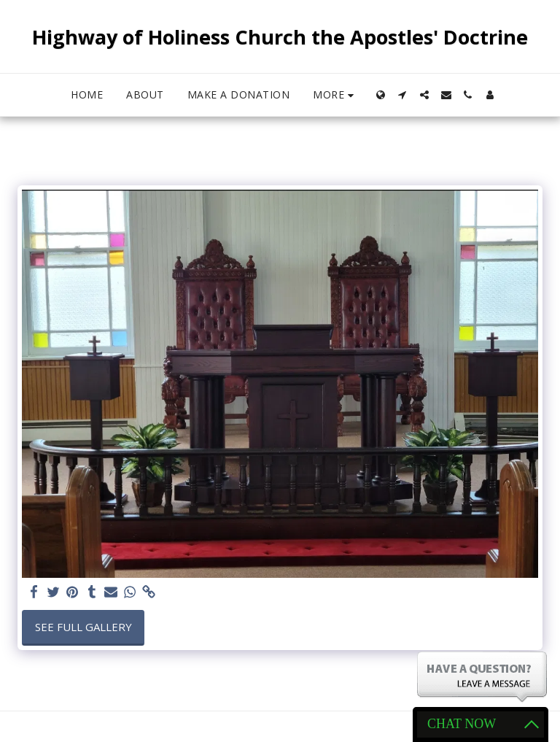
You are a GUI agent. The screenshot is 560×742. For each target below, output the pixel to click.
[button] (402, 95)
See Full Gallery (83, 627)
